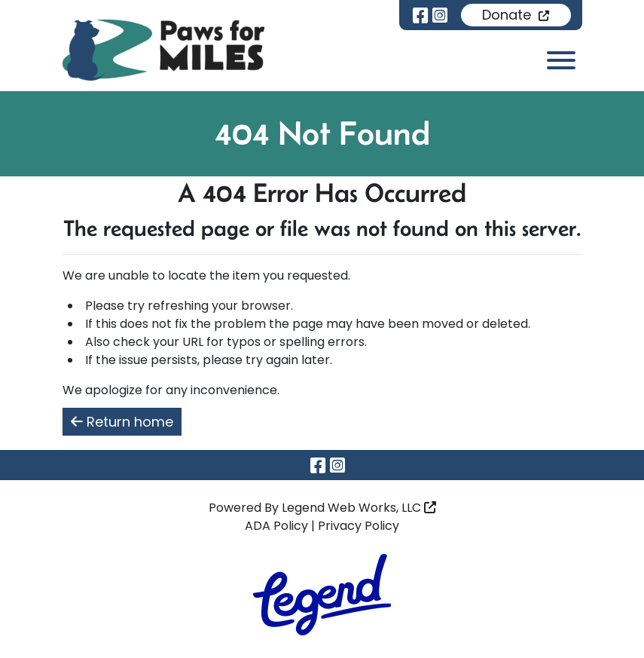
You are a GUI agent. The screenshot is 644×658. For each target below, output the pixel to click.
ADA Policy (276, 526)
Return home (122, 422)
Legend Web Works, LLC (359, 508)
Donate (516, 15)
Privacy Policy (359, 526)
